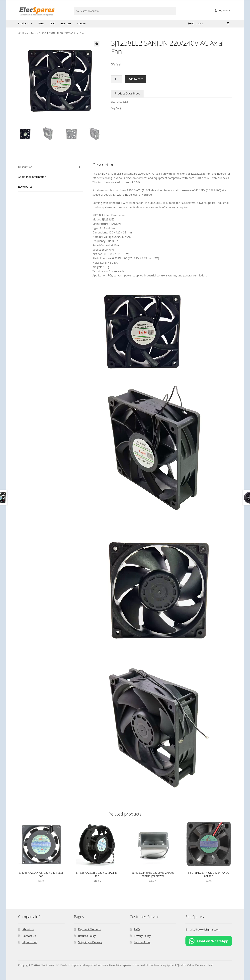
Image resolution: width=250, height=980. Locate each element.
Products (23, 23)
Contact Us (29, 936)
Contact (82, 23)
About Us (28, 929)
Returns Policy (87, 936)
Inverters (66, 23)
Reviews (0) (25, 187)
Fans (41, 23)
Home (25, 33)
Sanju (119, 108)
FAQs (137, 929)
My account (224, 10)
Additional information (32, 177)
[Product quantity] (117, 79)
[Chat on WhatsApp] (209, 941)
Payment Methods (89, 929)
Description (25, 167)
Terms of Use (142, 942)
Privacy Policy (142, 936)
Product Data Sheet (127, 93)
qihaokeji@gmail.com (207, 930)
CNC (52, 23)
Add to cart (135, 79)
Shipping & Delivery (90, 942)
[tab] (51, 167)
